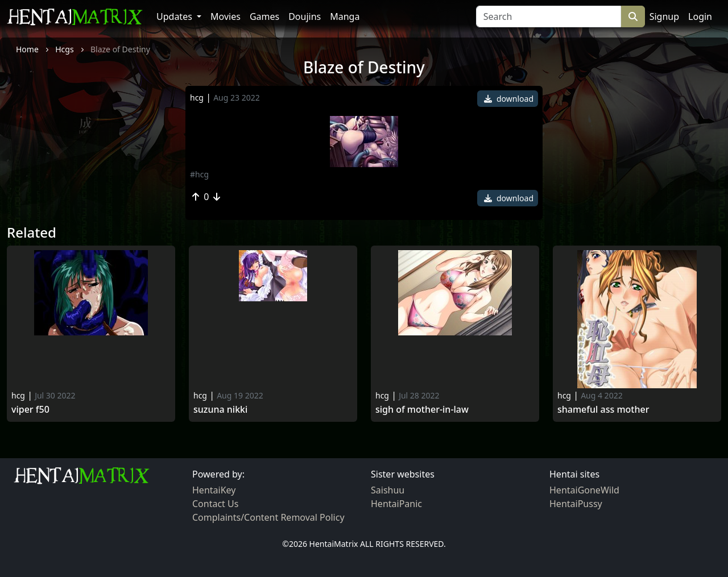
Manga (345, 16)
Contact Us (215, 504)
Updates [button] (175, 16)
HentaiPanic (396, 504)
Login (700, 16)
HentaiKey (214, 490)
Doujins (305, 16)
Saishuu (388, 490)
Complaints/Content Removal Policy (268, 517)
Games (264, 16)
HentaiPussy (576, 504)
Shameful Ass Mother (603, 410)
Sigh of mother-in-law (422, 410)
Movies (226, 16)
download (509, 99)
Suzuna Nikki (220, 410)
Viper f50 (30, 410)
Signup (664, 16)
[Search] (549, 16)
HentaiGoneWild (584, 490)
